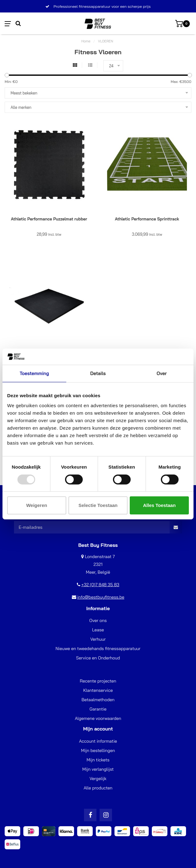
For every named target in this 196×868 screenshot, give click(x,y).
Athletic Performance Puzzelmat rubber (49, 219)
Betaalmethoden (98, 700)
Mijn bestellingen (98, 750)
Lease (98, 630)
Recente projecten (98, 681)
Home (86, 41)
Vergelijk (98, 779)
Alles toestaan (159, 505)
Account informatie (98, 741)
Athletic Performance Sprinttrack (147, 219)
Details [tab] (98, 373)
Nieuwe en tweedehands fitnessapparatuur (98, 649)
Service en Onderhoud (98, 658)
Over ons (98, 620)
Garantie (98, 709)
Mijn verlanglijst (98, 769)
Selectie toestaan (98, 505)
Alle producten (98, 788)
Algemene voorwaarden (98, 718)
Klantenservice (98, 690)
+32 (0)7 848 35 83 (100, 585)
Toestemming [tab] (34, 373)
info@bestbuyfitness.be (101, 597)
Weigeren (37, 505)
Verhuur (98, 639)
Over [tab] (161, 373)
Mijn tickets (98, 760)
